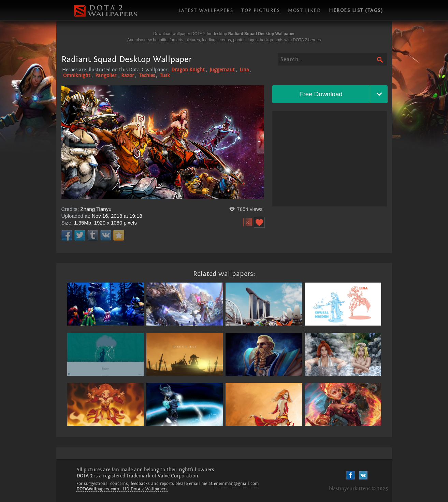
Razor (128, 76)
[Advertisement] (330, 159)
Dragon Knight (188, 70)
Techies (147, 76)
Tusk (165, 76)
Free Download (321, 94)
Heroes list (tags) (356, 10)
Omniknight (77, 76)
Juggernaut (222, 70)
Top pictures (261, 10)
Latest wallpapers (206, 10)
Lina (244, 70)
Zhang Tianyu (96, 209)
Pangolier (106, 76)
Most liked (304, 10)
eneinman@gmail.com (236, 484)
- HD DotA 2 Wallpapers (122, 489)
